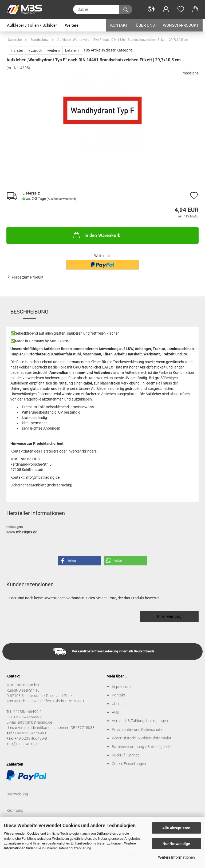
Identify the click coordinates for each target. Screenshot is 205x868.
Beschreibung (29, 312)
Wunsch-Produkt (181, 25)
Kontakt (119, 25)
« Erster (17, 50)
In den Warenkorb (96, 235)
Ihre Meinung (169, 616)
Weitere (72, 25)
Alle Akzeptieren (176, 828)
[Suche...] (126, 9)
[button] (151, 9)
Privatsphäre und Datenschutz (137, 730)
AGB (116, 712)
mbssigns (191, 73)
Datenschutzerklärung (74, 848)
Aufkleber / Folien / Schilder (32, 25)
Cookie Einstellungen (129, 764)
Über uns (145, 25)
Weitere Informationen (176, 857)
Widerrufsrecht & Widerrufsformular (142, 738)
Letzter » (72, 50)
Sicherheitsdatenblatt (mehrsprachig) (41, 485)
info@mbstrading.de (23, 744)
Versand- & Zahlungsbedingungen (140, 721)
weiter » (54, 50)
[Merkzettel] (181, 9)
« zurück (35, 50)
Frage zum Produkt (28, 277)
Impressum (121, 687)
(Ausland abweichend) (61, 199)
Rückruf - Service (126, 755)
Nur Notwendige (176, 844)
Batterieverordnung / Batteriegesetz (142, 747)
